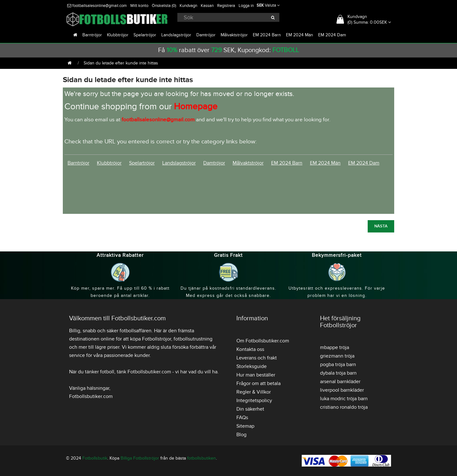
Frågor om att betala (258, 383)
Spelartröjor (145, 35)
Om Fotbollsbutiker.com (263, 341)
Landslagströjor (176, 35)
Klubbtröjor (118, 35)
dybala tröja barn (338, 373)
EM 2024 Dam (332, 35)
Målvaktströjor (234, 35)
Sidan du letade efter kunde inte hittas (121, 63)
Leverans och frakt (257, 358)
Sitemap (245, 426)
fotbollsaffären (136, 331)
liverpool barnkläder (342, 390)
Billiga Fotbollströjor (140, 458)
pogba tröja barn (338, 365)
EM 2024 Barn (267, 35)
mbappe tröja (335, 347)
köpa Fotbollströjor (151, 339)
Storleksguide (252, 366)
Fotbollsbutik (95, 458)
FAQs (242, 418)
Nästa (381, 226)
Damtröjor (206, 35)
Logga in (246, 6)
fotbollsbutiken (202, 458)
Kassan (207, 6)
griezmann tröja (337, 356)
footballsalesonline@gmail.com (97, 6)
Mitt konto (139, 6)
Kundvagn (188, 6)
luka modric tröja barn (344, 399)
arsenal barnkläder (340, 382)
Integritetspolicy (254, 401)
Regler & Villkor (254, 392)
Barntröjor (92, 35)
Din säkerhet (250, 409)
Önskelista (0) (164, 6)
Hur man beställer (256, 375)
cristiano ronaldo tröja (344, 407)
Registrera (226, 6)
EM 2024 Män (300, 35)
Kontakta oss (250, 349)
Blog (241, 435)
